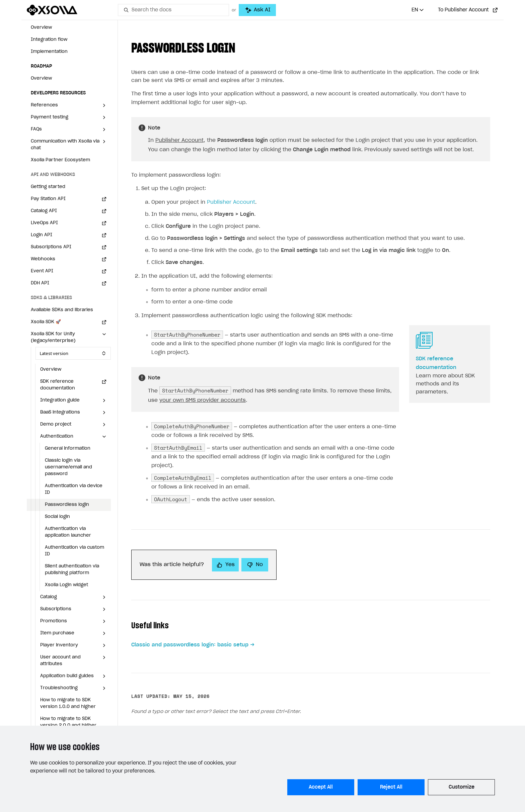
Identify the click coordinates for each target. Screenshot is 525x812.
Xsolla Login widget (66, 585)
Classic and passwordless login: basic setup (190, 645)
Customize (462, 787)
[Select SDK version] (73, 353)
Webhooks (43, 259)
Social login (57, 517)
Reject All (391, 787)
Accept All (321, 787)
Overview (41, 28)
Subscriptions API (51, 247)
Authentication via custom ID (74, 551)
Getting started (48, 187)
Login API (42, 235)
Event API (42, 271)
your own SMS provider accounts (203, 400)
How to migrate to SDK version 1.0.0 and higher (68, 703)
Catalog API (44, 211)
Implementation (49, 52)
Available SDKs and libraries (62, 310)
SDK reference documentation (58, 385)
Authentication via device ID (74, 489)
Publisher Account (179, 140)
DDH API (40, 283)
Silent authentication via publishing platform (72, 570)
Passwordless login (67, 505)
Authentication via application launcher (68, 532)
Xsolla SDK (46, 322)
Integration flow (49, 40)
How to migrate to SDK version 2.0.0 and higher (68, 722)
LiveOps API (44, 223)
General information (68, 448)
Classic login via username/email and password (68, 467)
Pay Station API (48, 199)
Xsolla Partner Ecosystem (60, 160)
